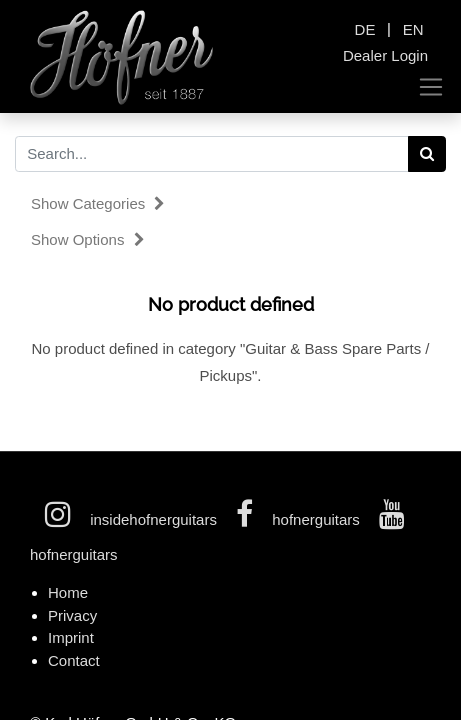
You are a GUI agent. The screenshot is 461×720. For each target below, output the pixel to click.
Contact (74, 660)
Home (68, 592)
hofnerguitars (300, 519)
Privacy (72, 615)
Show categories (98, 203)
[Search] (427, 154)
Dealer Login (385, 55)
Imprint (71, 637)
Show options (88, 239)
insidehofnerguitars (133, 519)
